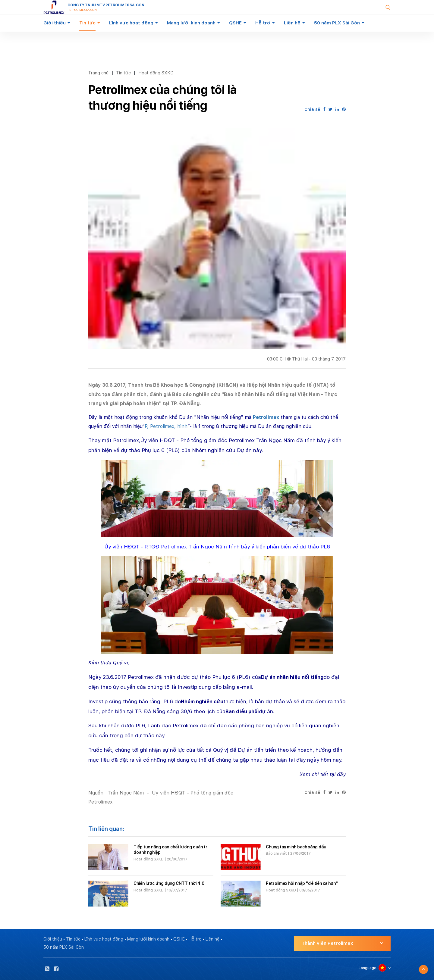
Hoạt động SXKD (156, 73)
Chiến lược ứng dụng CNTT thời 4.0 (169, 883)
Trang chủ (98, 73)
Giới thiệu (55, 23)
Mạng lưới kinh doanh (191, 23)
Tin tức (87, 23)
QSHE (235, 23)
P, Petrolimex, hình (166, 426)
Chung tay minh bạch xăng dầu (296, 847)
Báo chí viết (276, 854)
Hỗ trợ (263, 23)
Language (368, 968)
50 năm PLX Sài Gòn (337, 23)
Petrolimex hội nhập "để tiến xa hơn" (302, 883)
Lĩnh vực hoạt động (131, 23)
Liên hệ (292, 23)
